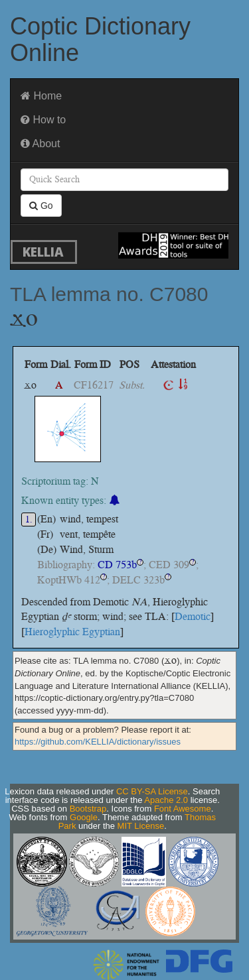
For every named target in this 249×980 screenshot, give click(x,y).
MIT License (141, 826)
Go (41, 206)
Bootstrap (88, 809)
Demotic (193, 616)
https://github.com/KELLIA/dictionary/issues (98, 742)
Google (84, 817)
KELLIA (43, 252)
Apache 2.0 (166, 800)
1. (29, 520)
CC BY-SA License (152, 791)
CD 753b (117, 565)
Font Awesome (183, 809)
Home (41, 96)
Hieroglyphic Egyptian (72, 632)
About (40, 144)
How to (43, 120)
